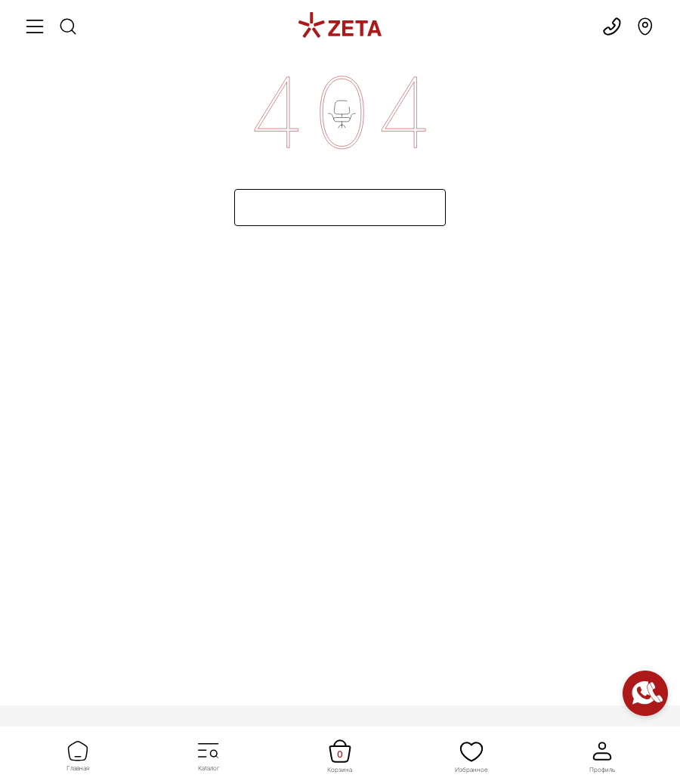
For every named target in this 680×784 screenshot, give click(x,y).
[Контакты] (645, 693)
